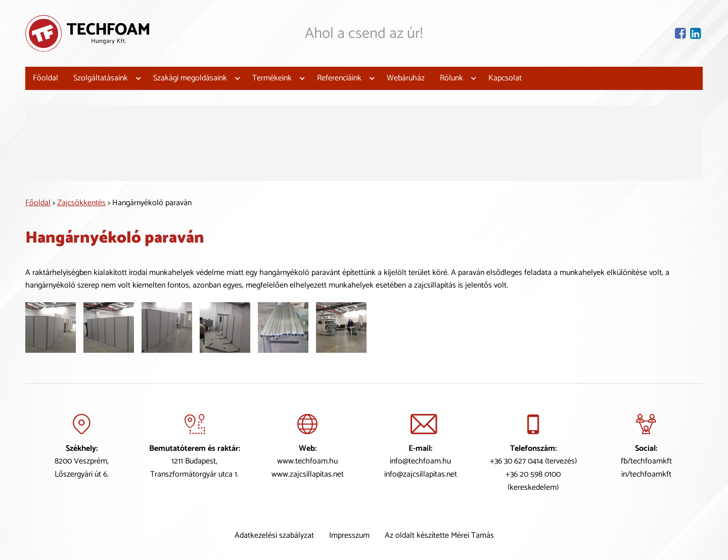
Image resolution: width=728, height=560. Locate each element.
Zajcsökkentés (81, 202)
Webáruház (406, 78)
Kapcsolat (505, 78)
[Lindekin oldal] (696, 33)
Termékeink (272, 78)
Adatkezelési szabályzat (274, 535)
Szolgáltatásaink (101, 78)
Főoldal (45, 78)
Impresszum (349, 535)
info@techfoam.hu (420, 461)
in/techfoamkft (646, 474)
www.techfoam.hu (307, 461)
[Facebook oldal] (681, 33)
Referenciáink (339, 78)
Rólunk (451, 78)
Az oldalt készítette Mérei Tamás (439, 535)
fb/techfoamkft (646, 461)
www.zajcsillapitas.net (308, 474)
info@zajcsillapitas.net (421, 474)
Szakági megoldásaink (190, 78)
